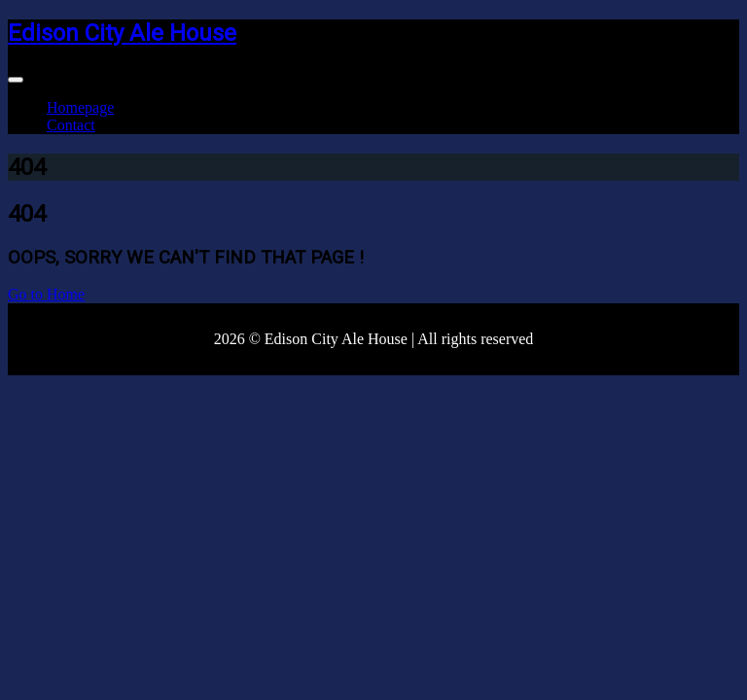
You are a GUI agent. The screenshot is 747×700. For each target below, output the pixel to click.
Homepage (80, 107)
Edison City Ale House (122, 33)
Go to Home (46, 294)
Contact (71, 125)
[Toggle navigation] (16, 80)
